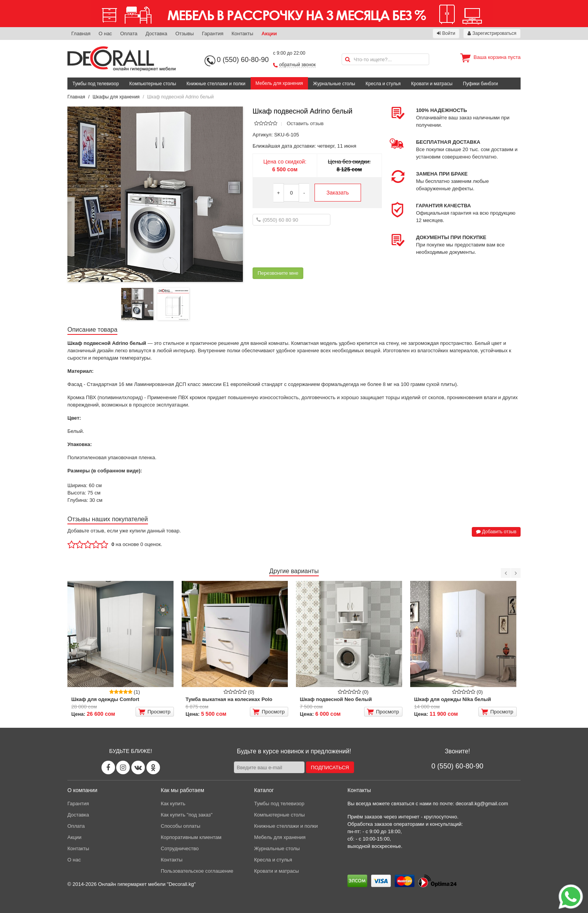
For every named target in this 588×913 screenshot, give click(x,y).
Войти (446, 33)
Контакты (242, 34)
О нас (105, 34)
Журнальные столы (334, 84)
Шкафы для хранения (116, 97)
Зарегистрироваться (492, 33)
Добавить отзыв (496, 532)
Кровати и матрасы (432, 84)
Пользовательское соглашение (197, 871)
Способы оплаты (181, 826)
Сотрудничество (180, 848)
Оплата (129, 34)
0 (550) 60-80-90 (243, 60)
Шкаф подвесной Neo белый (336, 699)
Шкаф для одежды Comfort (105, 699)
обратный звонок (297, 65)
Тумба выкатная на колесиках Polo (229, 699)
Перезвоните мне (278, 273)
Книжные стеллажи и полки (216, 84)
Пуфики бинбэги (481, 84)
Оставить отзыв (305, 123)
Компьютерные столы (153, 84)
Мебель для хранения (279, 83)
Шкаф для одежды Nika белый (452, 699)
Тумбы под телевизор (96, 84)
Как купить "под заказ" (187, 815)
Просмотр (154, 712)
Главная (81, 34)
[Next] (516, 573)
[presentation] (311, 246)
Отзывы (185, 34)
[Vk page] (138, 767)
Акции (269, 34)
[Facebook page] (108, 767)
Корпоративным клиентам (191, 837)
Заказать (338, 193)
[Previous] (506, 573)
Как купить (173, 804)
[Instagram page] (123, 767)
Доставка (156, 34)
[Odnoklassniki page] (153, 767)
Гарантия (212, 34)
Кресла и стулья (383, 84)
